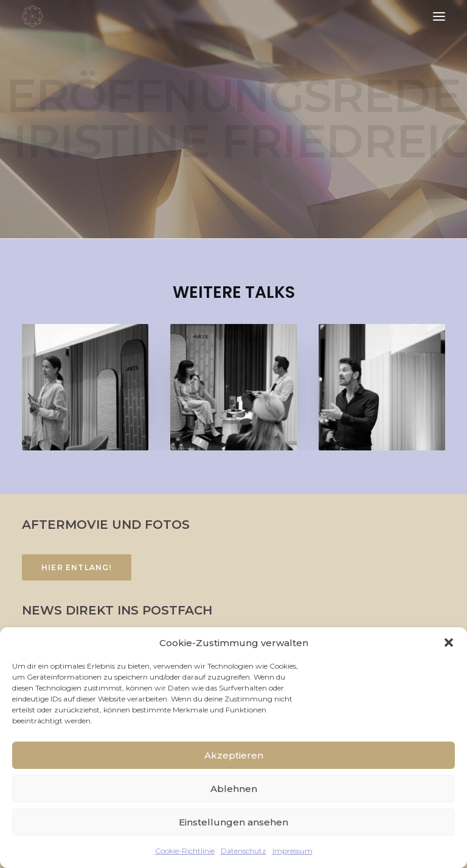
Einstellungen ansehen (233, 822)
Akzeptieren (234, 755)
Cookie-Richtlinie (185, 851)
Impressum (292, 851)
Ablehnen (234, 789)
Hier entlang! (77, 567)
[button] (449, 642)
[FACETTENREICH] (33, 16)
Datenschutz (244, 851)
